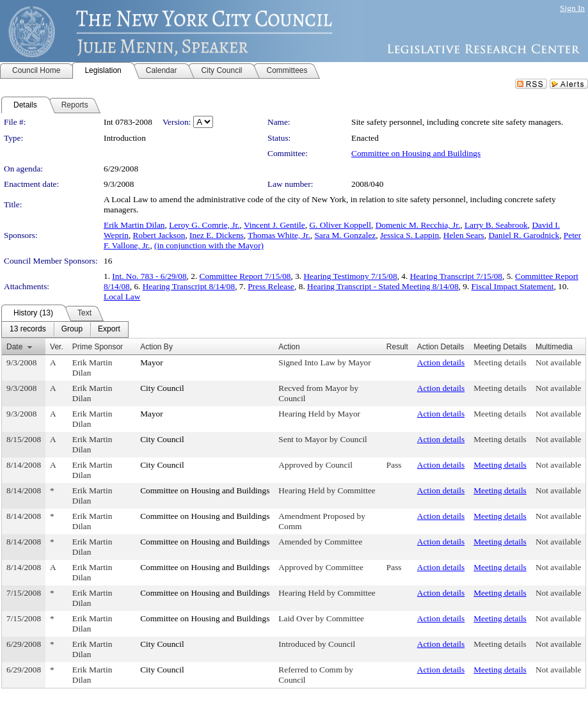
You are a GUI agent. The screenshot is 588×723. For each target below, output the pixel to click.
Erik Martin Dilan (134, 225)
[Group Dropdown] (72, 330)
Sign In (572, 8)
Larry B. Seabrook (496, 225)
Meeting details (500, 362)
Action (289, 347)
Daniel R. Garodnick (524, 235)
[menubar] (65, 330)
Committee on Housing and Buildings (416, 153)
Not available (558, 362)
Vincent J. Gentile (274, 225)
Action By (156, 347)
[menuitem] (28, 330)
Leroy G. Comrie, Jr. (204, 225)
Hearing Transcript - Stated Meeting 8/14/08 (383, 286)
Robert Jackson (159, 235)
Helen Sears (464, 235)
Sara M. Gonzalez (345, 235)
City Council (162, 388)
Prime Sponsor (98, 347)
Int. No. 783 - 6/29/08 (149, 276)
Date (14, 347)
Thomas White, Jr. (279, 235)
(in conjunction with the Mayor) (209, 245)
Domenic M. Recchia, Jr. (418, 225)
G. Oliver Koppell (340, 225)
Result (397, 347)
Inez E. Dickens (217, 235)
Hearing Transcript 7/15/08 (456, 276)
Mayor (152, 362)
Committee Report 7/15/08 (245, 276)
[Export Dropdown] (109, 330)
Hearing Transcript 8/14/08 (189, 286)
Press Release (271, 286)
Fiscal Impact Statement (513, 286)
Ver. (57, 347)
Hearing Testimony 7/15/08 (350, 276)
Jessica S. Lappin (409, 235)
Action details (441, 362)
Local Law (122, 297)
